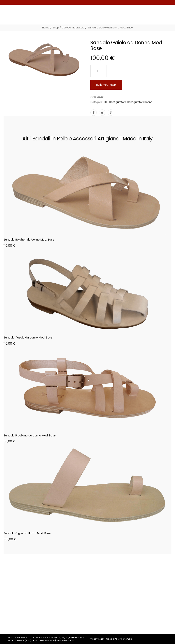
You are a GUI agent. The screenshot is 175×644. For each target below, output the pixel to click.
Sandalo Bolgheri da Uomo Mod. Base (29, 240)
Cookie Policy (113, 639)
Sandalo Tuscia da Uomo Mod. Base (28, 338)
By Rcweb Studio (65, 640)
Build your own (106, 85)
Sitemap (127, 639)
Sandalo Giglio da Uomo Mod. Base (27, 533)
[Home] (46, 28)
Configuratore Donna (140, 102)
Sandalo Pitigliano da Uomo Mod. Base (30, 435)
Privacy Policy (97, 639)
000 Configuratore (115, 102)
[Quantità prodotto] (97, 71)
